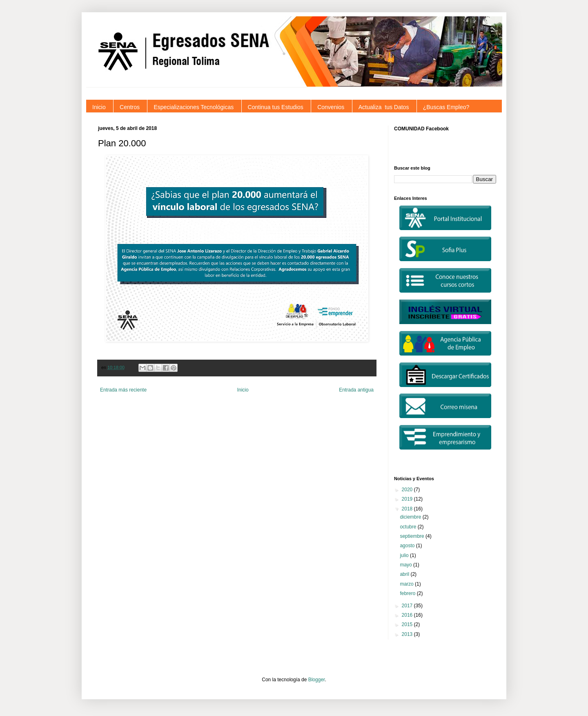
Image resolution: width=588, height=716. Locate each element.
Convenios (331, 107)
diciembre (411, 517)
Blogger (317, 680)
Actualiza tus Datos (384, 107)
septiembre (413, 536)
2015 (408, 624)
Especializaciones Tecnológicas (194, 107)
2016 (408, 615)
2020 (408, 490)
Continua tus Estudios (276, 107)
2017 (408, 606)
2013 (408, 634)
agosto (408, 546)
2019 (408, 499)
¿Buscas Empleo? (446, 107)
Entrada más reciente (123, 390)
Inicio (99, 107)
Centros (130, 107)
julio (405, 555)
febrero (408, 593)
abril (405, 574)
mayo (406, 565)
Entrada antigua (356, 390)
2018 (408, 509)
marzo (407, 584)
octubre (409, 527)
